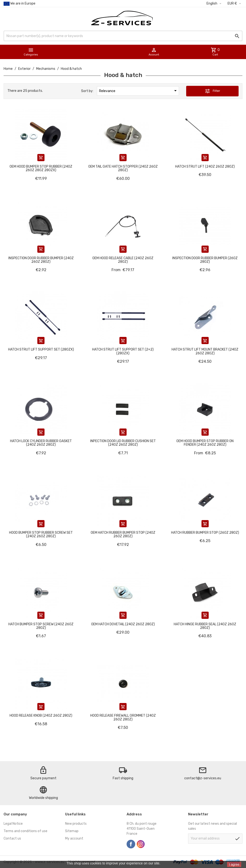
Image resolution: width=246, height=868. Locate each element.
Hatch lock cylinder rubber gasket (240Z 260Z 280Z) (41, 443)
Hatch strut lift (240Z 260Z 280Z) (205, 167)
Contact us (12, 838)
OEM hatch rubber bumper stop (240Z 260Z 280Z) (123, 534)
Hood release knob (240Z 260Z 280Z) (41, 716)
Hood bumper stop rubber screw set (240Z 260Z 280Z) (41, 534)
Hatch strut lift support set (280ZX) (41, 349)
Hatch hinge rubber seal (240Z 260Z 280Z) (205, 626)
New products (76, 824)
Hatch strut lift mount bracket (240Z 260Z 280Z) (205, 351)
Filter (212, 91)
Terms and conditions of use (25, 831)
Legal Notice (13, 824)
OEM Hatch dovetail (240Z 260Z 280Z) (123, 624)
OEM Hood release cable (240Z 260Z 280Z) (123, 260)
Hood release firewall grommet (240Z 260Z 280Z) (123, 717)
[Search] (123, 36)
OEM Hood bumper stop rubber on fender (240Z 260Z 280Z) (205, 443)
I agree (234, 864)
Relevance (139, 91)
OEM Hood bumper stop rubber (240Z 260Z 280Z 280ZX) (41, 168)
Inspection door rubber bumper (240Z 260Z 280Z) (41, 260)
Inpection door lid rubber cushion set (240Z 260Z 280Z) (123, 443)
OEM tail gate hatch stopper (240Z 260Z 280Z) (123, 168)
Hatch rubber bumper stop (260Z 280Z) (205, 533)
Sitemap (72, 831)
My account (74, 838)
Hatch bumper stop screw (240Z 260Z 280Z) (41, 626)
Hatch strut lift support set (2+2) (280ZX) (123, 351)
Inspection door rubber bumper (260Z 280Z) (205, 260)
